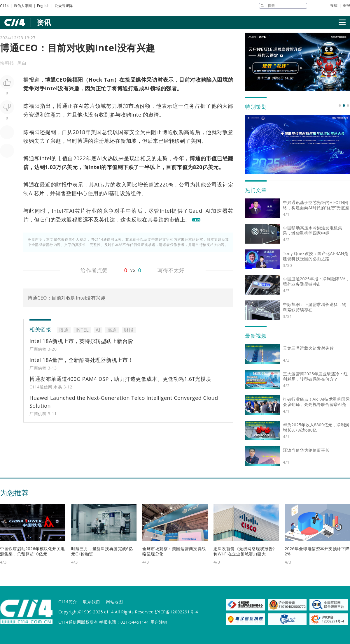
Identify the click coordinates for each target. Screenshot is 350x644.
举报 (346, 5)
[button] (340, 105)
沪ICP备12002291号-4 (176, 612)
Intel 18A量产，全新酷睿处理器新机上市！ (81, 360)
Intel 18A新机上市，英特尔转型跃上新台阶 (81, 341)
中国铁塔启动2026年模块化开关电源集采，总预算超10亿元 (33, 551)
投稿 (334, 5)
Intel (51, 88)
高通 (190, 132)
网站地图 (114, 602)
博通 (50, 80)
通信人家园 (23, 6)
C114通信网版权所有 (78, 622)
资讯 (44, 22)
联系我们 (92, 602)
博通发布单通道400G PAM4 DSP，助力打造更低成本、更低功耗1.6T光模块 (120, 379)
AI (147, 88)
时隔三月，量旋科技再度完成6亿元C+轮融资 (102, 551)
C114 (4, 6)
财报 (61, 184)
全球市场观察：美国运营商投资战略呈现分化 (174, 551)
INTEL (82, 330)
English (43, 6)
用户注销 (159, 622)
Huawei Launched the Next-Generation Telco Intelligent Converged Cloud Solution (124, 402)
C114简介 (68, 602)
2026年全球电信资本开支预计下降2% (317, 551)
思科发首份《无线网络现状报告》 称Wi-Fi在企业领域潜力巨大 (245, 551)
